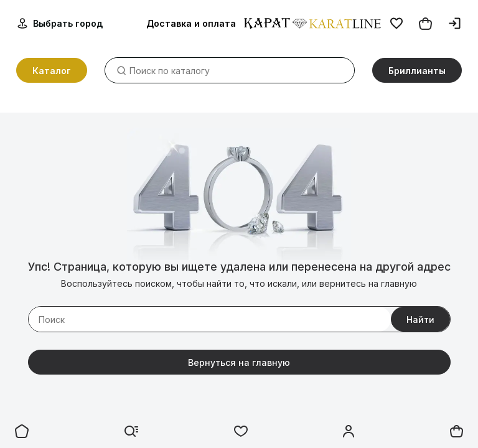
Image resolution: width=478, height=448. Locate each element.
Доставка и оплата (191, 24)
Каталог (52, 71)
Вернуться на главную (239, 362)
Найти (420, 320)
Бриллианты (417, 71)
